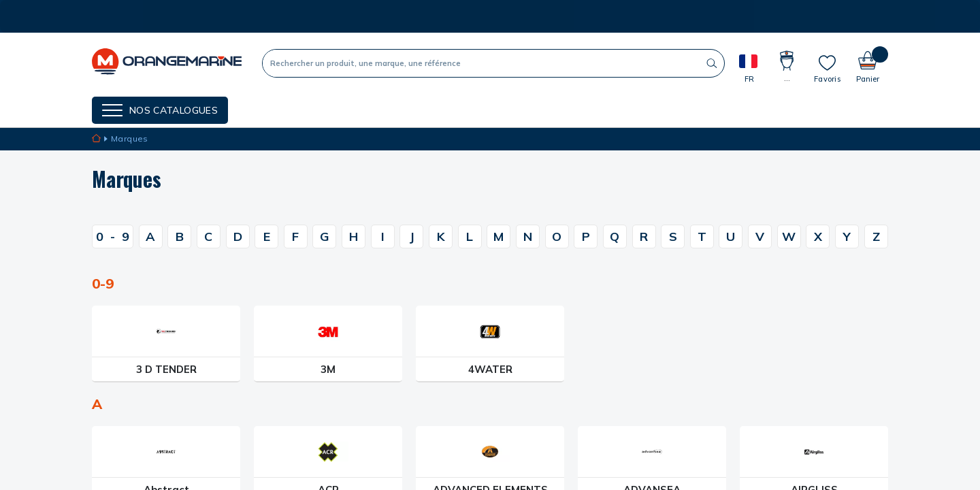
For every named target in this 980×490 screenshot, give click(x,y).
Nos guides (360, 109)
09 (113, 236)
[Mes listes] (827, 69)
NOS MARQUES (283, 109)
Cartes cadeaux (445, 109)
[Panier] (868, 63)
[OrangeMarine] (167, 63)
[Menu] (160, 110)
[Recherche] (481, 63)
